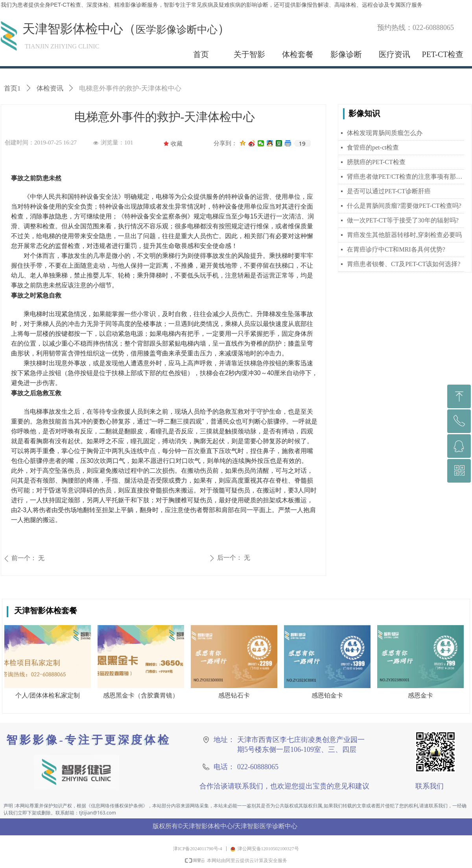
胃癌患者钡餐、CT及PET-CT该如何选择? (404, 264)
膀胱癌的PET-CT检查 (376, 162)
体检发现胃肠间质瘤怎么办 (385, 133)
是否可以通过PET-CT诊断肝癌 (389, 191)
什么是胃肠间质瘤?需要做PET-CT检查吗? (404, 206)
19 (302, 143)
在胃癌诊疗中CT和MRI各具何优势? (396, 249)
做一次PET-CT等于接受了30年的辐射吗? (403, 220)
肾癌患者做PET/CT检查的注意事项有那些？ (405, 177)
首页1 (12, 88)
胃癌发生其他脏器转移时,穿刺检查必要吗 (404, 235)
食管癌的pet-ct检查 (373, 147)
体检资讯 (50, 88)
